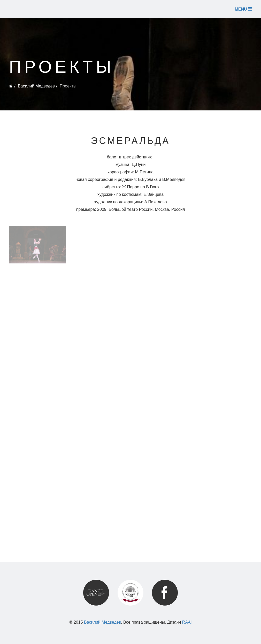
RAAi (187, 622)
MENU (243, 9)
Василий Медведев (36, 86)
